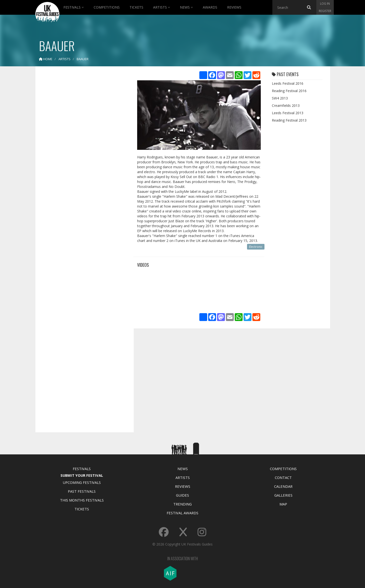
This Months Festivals (82, 500)
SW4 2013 (280, 98)
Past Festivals (82, 491)
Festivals (74, 7)
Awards (210, 7)
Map (283, 504)
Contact (283, 477)
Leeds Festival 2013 (288, 113)
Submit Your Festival (82, 475)
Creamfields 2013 (286, 105)
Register (325, 11)
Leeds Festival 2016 (288, 83)
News (186, 7)
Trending (182, 504)
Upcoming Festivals (82, 482)
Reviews (234, 7)
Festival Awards (182, 513)
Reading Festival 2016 (289, 91)
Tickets (136, 7)
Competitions (107, 7)
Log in (325, 4)
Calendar (283, 486)
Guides (182, 495)
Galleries (283, 495)
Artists (162, 7)
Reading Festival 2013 (289, 120)
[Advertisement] (81, 147)
